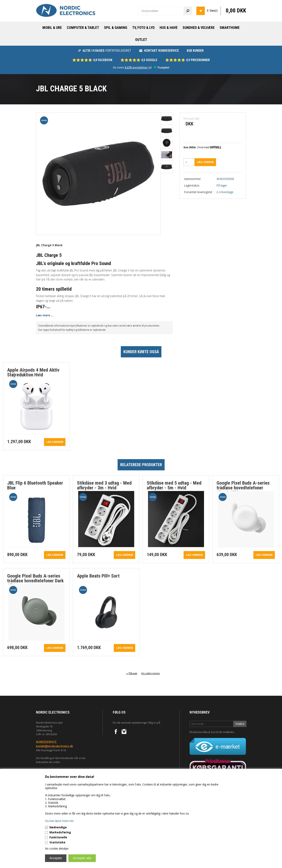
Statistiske (57, 842)
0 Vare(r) (212, 11)
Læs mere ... (45, 315)
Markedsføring (60, 832)
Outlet (141, 40)
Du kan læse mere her (59, 821)
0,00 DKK (236, 11)
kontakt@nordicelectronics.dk (54, 746)
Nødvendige (58, 827)
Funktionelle (58, 837)
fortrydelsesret (105, 51)
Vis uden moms (150, 673)
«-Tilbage (132, 673)
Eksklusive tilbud (200, 732)
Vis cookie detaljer (57, 848)
